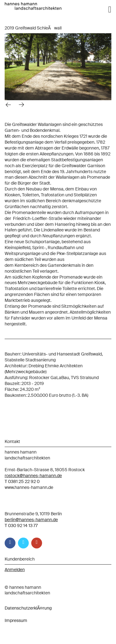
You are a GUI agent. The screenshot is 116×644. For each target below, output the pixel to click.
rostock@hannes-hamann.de (33, 476)
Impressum (16, 620)
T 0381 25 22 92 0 (22, 481)
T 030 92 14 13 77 (21, 525)
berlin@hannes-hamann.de (31, 520)
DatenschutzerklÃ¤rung (28, 608)
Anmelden (15, 570)
